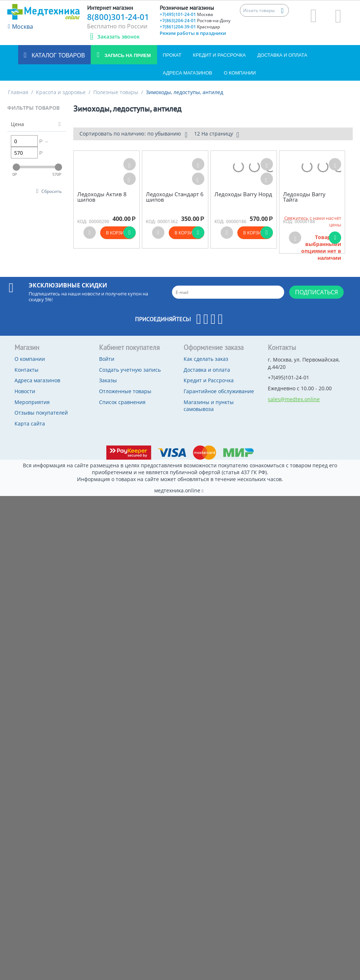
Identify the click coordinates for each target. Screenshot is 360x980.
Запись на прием (127, 55)
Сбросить (52, 191)
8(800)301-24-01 (118, 17)
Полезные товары (116, 92)
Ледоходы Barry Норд (243, 194)
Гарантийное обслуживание (219, 391)
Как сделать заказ (206, 359)
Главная (18, 92)
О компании (240, 73)
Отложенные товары (125, 391)
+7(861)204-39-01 (190, 27)
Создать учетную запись (130, 370)
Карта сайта (30, 424)
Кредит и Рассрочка (220, 55)
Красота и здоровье (61, 92)
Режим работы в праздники (193, 33)
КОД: (82, 221)
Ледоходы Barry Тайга (304, 197)
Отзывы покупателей (41, 413)
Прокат (172, 55)
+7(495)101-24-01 (186, 14)
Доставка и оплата (282, 55)
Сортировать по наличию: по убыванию (133, 134)
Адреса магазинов (188, 73)
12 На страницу (217, 134)
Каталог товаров (58, 55)
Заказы (108, 380)
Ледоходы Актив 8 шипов (102, 197)
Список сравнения (122, 402)
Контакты (26, 370)
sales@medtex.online (294, 399)
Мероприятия (32, 402)
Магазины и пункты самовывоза (209, 406)
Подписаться (316, 292)
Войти (107, 359)
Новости (25, 391)
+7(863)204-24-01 (195, 21)
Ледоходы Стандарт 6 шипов (175, 197)
